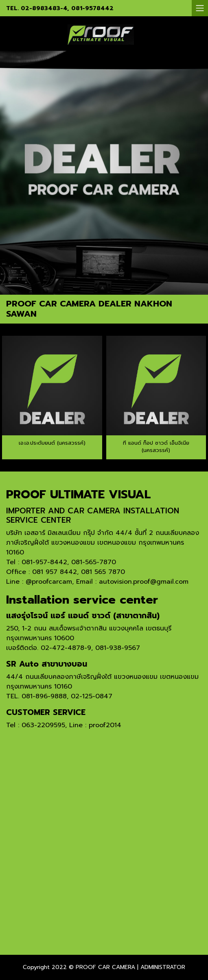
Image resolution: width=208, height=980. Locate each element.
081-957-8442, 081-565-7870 (69, 562)
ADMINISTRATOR (163, 967)
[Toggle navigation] (200, 8)
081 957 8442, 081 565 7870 (79, 572)
